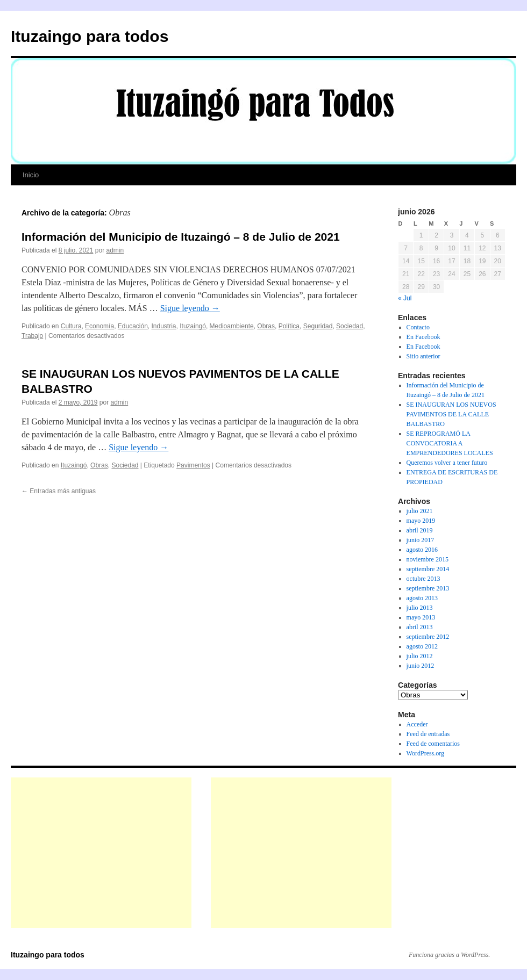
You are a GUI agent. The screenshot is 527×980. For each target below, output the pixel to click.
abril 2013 (420, 627)
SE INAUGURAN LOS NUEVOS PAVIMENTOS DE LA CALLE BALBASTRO (451, 414)
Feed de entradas (428, 734)
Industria (164, 326)
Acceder (417, 724)
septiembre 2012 (428, 637)
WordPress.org (425, 753)
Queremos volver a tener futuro (447, 463)
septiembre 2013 (428, 588)
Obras (266, 326)
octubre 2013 (423, 579)
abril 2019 (420, 530)
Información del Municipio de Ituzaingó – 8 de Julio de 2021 (181, 237)
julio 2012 (420, 656)
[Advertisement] (101, 853)
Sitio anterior (423, 356)
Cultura (71, 326)
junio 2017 (421, 540)
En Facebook (423, 337)
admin (115, 250)
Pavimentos (193, 465)
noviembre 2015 (428, 559)
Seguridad (318, 326)
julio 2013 (420, 608)
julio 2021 (420, 511)
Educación (133, 326)
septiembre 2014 (428, 569)
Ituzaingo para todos (90, 36)
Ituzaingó (193, 326)
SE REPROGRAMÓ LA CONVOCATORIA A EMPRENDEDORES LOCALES (450, 443)
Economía (99, 326)
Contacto (418, 327)
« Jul (405, 298)
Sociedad (350, 326)
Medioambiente (232, 326)
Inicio (31, 175)
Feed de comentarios (433, 744)
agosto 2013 (422, 598)
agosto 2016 (422, 550)
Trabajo (32, 336)
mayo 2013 (421, 617)
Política (289, 326)
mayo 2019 (421, 521)
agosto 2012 (422, 646)
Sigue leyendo (190, 308)
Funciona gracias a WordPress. (449, 955)
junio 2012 (421, 666)
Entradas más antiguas (59, 491)
